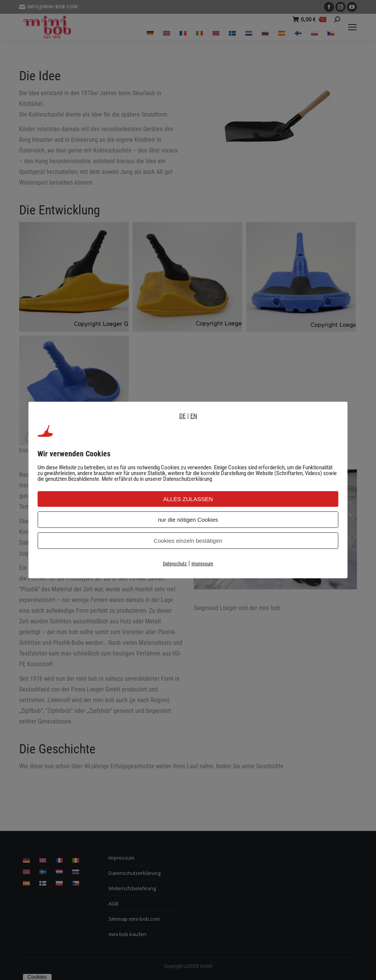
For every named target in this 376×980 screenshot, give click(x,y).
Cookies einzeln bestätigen (188, 541)
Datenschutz (175, 564)
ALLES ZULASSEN (188, 499)
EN (194, 416)
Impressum (202, 564)
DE (182, 416)
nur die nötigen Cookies (188, 520)
